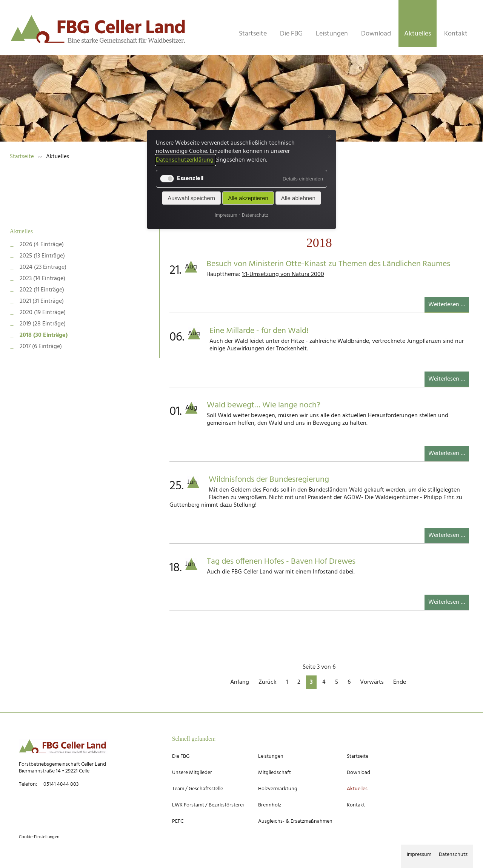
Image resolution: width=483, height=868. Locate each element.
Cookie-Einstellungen (39, 837)
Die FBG (291, 34)
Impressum (419, 855)
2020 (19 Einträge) (43, 313)
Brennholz (270, 805)
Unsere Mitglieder (192, 773)
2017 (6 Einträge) (41, 347)
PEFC (178, 821)
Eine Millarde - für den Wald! (259, 331)
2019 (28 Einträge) (43, 324)
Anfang (240, 682)
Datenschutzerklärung (185, 160)
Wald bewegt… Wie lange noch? (264, 405)
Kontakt (456, 34)
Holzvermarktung (278, 789)
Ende (400, 682)
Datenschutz (453, 855)
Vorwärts (372, 682)
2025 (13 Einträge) (42, 256)
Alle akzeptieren (248, 198)
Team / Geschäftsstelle (198, 789)
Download (376, 34)
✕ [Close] (329, 137)
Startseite (253, 34)
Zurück (268, 682)
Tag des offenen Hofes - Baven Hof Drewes (281, 562)
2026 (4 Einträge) (42, 245)
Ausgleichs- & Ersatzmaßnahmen (295, 821)
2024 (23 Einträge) (43, 267)
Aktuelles (21, 231)
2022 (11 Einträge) (42, 290)
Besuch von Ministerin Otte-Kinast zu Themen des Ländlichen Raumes (328, 264)
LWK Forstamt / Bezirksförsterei (208, 805)
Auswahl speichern (191, 198)
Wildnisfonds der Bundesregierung (269, 480)
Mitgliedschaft (275, 773)
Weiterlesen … (449, 306)
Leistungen (332, 34)
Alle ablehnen (298, 198)
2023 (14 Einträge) (42, 279)
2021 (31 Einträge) (42, 301)
